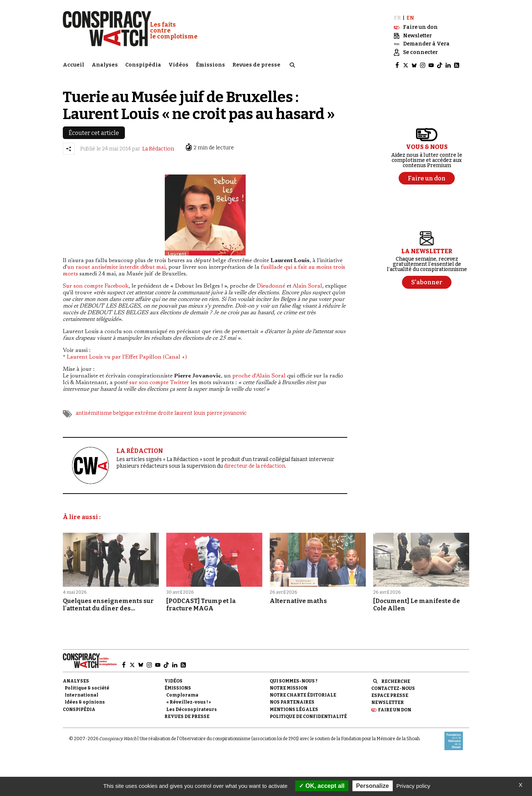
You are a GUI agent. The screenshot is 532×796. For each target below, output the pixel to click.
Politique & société (87, 688)
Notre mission (289, 688)
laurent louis (190, 413)
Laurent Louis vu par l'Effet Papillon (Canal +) (127, 357)
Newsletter (388, 702)
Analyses (105, 65)
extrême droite (154, 413)
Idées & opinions (85, 702)
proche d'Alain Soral (259, 376)
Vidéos (178, 65)
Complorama (182, 695)
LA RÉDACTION (140, 450)
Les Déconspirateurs (192, 709)
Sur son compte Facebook (96, 286)
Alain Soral (307, 286)
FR (397, 18)
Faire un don (395, 709)
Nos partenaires (292, 702)
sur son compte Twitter (159, 382)
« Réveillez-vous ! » (189, 702)
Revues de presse (256, 65)
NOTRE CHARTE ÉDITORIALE (303, 695)
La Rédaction (158, 148)
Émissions (210, 65)
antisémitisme (94, 413)
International (81, 695)
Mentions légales (294, 709)
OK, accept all (322, 786)
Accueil (74, 65)
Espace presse (390, 695)
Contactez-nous (393, 688)
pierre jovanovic (227, 413)
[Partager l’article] (69, 148)
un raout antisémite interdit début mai (116, 267)
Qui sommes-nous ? (294, 681)
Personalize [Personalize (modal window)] (373, 786)
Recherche (396, 681)
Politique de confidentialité (308, 716)
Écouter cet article (94, 133)
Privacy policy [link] (413, 786)
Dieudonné (271, 286)
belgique (123, 413)
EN (410, 18)
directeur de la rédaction (255, 466)
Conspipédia (143, 65)
